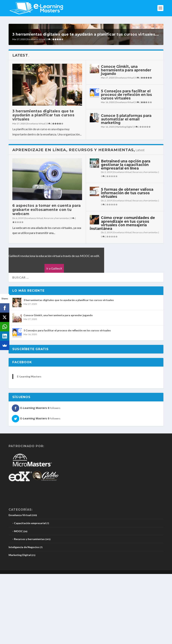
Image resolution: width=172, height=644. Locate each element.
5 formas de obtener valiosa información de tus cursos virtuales (127, 263)
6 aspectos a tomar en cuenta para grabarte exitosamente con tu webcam (47, 280)
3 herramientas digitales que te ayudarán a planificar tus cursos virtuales (43, 185)
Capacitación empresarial (30, 593)
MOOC (18, 601)
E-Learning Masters (29, 446)
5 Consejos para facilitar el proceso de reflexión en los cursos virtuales (126, 165)
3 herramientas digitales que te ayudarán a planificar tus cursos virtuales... (86, 104)
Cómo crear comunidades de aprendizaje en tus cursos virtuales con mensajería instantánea (122, 293)
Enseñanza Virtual (36, 109)
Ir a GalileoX (54, 338)
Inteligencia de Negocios (24, 617)
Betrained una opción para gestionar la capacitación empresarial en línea (126, 235)
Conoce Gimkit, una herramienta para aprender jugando (126, 140)
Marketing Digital (124, 197)
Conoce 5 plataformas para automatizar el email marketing (126, 189)
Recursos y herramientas (57, 288)
